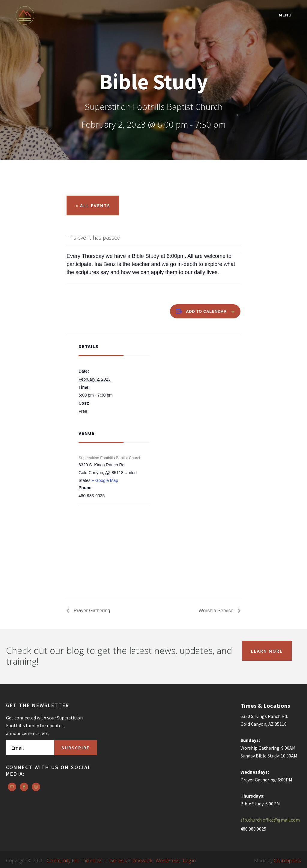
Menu (285, 15)
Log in (189, 861)
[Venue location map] (110, 537)
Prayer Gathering (91, 611)
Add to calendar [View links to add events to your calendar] (206, 311)
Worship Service (217, 611)
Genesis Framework (131, 861)
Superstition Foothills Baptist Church (68, 15)
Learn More (267, 651)
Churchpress (287, 861)
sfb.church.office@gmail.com (270, 820)
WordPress (168, 861)
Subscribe (76, 748)
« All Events (93, 205)
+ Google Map (105, 480)
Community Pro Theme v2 (74, 861)
